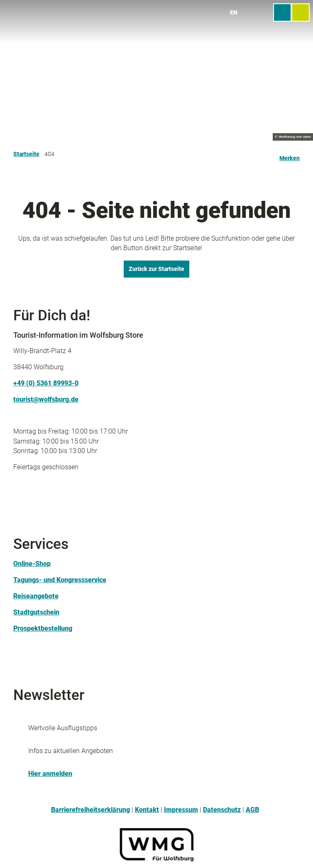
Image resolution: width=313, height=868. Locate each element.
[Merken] (290, 155)
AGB (252, 810)
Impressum (181, 810)
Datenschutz (222, 810)
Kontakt (147, 810)
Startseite (26, 154)
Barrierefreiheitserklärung (90, 810)
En (234, 12)
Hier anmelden (50, 774)
